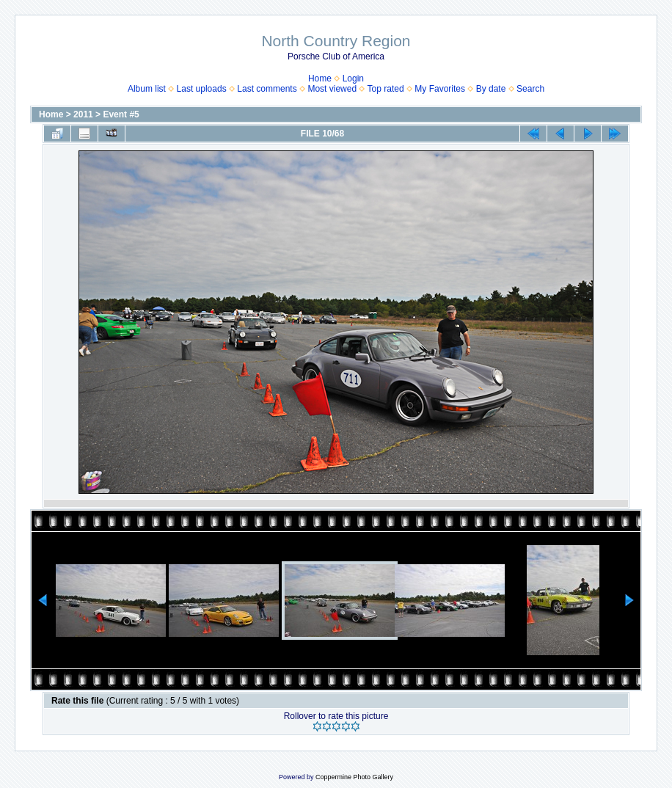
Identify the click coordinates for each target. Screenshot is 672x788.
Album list (147, 89)
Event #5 (121, 114)
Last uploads (202, 89)
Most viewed (332, 89)
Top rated (386, 89)
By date (491, 89)
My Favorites (440, 89)
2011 (83, 114)
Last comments (267, 89)
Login (353, 79)
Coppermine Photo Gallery (354, 777)
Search (530, 89)
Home (320, 79)
